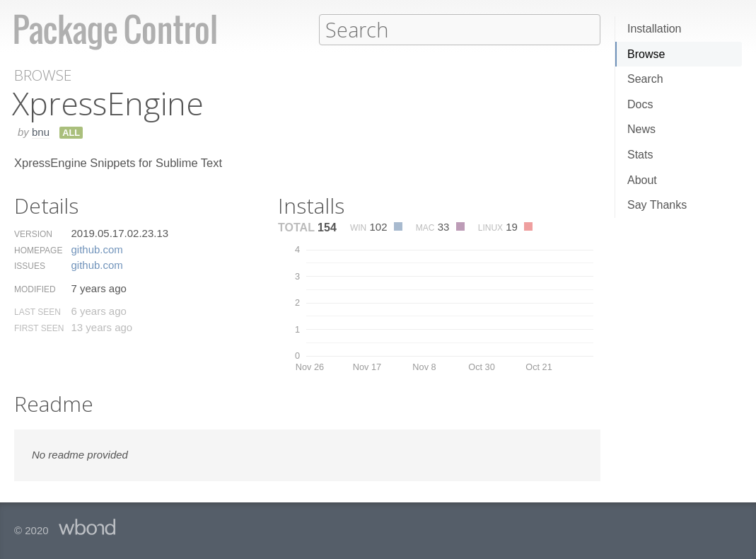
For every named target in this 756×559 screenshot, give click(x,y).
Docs (640, 104)
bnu (41, 131)
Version (33, 234)
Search (645, 79)
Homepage (38, 250)
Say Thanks (657, 205)
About (642, 180)
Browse (646, 54)
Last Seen (37, 311)
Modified (35, 289)
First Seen (39, 328)
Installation (655, 29)
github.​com (97, 249)
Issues (30, 265)
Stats (640, 155)
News (641, 129)
